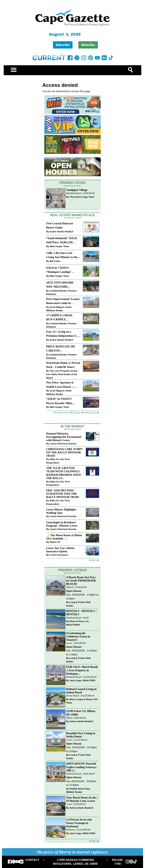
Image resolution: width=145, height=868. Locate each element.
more (92, 560)
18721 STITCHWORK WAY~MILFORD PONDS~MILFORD (60, 285)
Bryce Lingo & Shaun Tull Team (82, 701)
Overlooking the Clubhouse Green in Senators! (78, 636)
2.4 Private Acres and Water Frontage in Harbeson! (79, 823)
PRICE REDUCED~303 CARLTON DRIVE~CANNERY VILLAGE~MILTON (61, 349)
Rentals (91, 413)
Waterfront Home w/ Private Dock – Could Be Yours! (63, 365)
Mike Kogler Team (59, 246)
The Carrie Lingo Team (82, 197)
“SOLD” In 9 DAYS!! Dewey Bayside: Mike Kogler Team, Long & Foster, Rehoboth (59, 401)
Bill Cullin (55, 261)
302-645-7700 (117, 862)
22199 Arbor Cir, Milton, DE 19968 (81, 713)
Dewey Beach (73, 696)
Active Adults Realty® (61, 231)
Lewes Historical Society (63, 444)
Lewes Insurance (59, 555)
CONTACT (32, 860)
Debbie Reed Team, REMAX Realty (78, 790)
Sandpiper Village (77, 190)
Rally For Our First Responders (58, 461)
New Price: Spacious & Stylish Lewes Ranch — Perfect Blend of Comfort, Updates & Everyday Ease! (62, 385)
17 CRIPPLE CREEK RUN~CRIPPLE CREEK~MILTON (59, 318)
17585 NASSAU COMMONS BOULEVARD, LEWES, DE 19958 (75, 862)
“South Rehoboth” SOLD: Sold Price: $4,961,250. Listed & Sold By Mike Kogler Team (62, 241)
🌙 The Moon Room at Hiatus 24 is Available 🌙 (64, 537)
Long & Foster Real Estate (78, 604)
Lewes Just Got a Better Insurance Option (60, 550)
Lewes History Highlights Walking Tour (61, 511)
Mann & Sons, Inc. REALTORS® (78, 623)
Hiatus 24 (55, 542)
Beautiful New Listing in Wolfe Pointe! (81, 735)
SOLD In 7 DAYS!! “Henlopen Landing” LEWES (59, 270)
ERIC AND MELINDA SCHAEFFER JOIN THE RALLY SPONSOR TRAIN (63, 494)
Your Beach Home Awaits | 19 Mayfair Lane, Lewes (82, 799)
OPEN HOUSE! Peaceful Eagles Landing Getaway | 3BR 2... (82, 767)
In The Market (72, 426)
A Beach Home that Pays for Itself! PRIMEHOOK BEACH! (81, 581)
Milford (70, 587)
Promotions (61, 413)
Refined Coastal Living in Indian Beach (81, 691)
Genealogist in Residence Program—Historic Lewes (62, 524)
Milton (69, 718)
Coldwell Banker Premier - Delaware (62, 292)
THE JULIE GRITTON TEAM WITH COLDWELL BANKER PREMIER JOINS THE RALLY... (64, 473)
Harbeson (71, 830)
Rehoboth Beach (74, 193)
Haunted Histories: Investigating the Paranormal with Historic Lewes (64, 437)
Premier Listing (73, 183)
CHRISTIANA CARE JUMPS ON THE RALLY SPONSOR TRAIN (64, 452)
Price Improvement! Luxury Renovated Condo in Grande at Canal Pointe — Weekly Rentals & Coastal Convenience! (63, 301)
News (77, 413)
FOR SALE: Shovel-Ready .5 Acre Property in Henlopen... (82, 670)
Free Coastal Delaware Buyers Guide (60, 225)
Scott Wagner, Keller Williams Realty (59, 309)
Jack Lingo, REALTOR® (83, 680)
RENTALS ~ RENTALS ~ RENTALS (82, 613)
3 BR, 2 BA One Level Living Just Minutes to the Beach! (62, 255)
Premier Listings (72, 570)
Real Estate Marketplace (72, 215)
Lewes (69, 643)
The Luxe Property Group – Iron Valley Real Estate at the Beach (63, 374)
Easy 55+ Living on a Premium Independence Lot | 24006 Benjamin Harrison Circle (63, 334)
